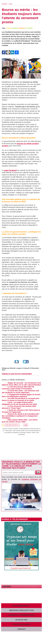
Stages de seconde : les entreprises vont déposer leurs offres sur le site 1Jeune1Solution (21, 384)
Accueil (4, 4)
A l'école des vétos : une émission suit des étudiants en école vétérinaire (20, 392)
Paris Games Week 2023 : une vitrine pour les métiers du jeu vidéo (20, 421)
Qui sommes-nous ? (21, 606)
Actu (11, 4)
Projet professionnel (24, 429)
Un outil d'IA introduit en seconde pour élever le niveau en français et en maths (21, 399)
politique (22, 28)
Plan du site (21, 620)
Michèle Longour (16, 368)
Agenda (7, 586)
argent (9, 28)
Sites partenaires (22, 624)
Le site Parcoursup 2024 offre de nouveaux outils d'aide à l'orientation (18, 388)
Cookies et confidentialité (22, 615)
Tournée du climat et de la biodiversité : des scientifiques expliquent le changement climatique (21, 416)
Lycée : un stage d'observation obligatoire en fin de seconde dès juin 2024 (19, 403)
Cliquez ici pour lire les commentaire (17, 374)
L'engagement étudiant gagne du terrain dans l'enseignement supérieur (21, 395)
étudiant (15, 28)
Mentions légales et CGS (21, 610)
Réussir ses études (13, 429)
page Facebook (10, 170)
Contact (21, 629)
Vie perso (5, 429)
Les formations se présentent (12, 433)
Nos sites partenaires (34, 431)
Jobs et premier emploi (19, 431)
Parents (29, 433)
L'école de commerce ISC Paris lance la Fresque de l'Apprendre (21, 411)
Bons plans (9, 431)
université (29, 28)
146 (26, 425)
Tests (33, 433)
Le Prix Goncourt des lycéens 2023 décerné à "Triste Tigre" (19, 407)
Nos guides (23, 433)
